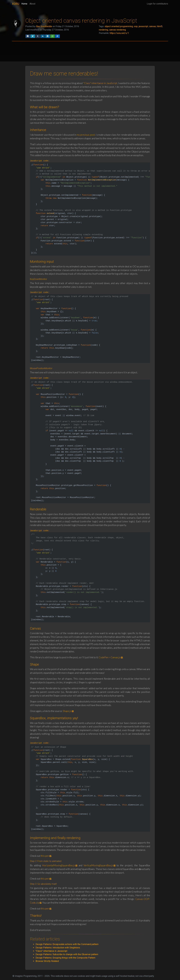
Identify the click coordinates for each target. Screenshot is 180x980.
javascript (143, 26)
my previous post (86, 135)
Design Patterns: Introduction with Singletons (58, 948)
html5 (160, 26)
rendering (103, 30)
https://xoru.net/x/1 (119, 33)
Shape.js (67, 711)
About (32, 4)
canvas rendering (117, 30)
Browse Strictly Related (47, 961)
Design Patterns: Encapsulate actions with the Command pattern (67, 944)
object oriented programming (119, 26)
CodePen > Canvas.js (110, 657)
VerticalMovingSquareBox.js (98, 865)
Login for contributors (157, 4)
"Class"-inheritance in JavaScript (100, 83)
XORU (16, 4)
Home (24, 4)
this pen (45, 856)
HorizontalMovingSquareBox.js (58, 865)
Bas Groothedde (44, 26)
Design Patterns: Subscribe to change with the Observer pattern (67, 954)
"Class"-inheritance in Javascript (51, 951)
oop (136, 26)
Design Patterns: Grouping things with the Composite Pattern (65, 958)
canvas (153, 26)
